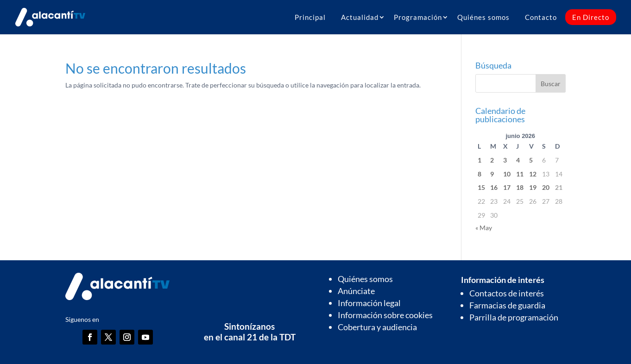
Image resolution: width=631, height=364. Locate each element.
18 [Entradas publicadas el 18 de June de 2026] (520, 187)
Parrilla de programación (514, 317)
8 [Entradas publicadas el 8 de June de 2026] (480, 174)
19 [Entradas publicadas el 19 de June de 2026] (533, 187)
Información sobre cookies (385, 315)
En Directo (591, 17)
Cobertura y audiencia (377, 327)
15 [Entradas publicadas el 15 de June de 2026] (481, 187)
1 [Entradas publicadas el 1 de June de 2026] (480, 160)
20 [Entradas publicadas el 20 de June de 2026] (546, 187)
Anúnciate (356, 291)
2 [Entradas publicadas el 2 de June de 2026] (492, 160)
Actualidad (360, 17)
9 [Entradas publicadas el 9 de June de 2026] (492, 174)
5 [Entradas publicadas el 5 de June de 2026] (531, 160)
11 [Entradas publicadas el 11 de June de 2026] (520, 174)
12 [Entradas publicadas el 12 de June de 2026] (533, 174)
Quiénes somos (483, 17)
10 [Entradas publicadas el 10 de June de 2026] (507, 174)
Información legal (369, 303)
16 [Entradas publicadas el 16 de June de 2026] (494, 187)
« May (484, 228)
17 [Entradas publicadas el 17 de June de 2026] (507, 187)
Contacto (541, 17)
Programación (418, 17)
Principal (310, 17)
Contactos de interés (507, 293)
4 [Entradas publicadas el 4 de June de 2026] (518, 160)
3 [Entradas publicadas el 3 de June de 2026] (505, 160)
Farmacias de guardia (507, 305)
